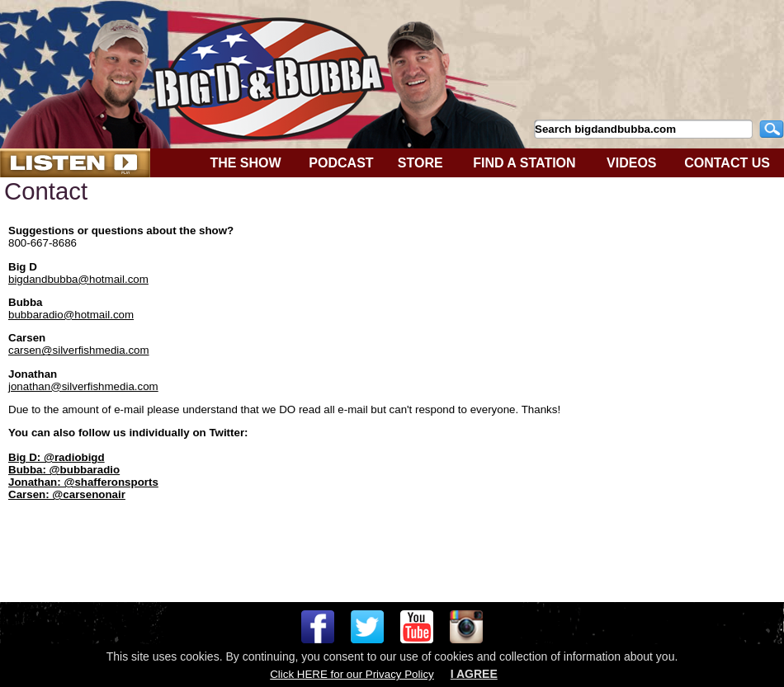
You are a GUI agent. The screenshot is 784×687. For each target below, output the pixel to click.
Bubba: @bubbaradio (64, 470)
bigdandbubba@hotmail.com (78, 279)
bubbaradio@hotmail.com (71, 315)
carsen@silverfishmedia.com (79, 350)
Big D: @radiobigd (57, 457)
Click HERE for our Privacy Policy (352, 674)
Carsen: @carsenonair (67, 494)
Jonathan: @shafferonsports (83, 482)
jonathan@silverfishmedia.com (83, 386)
